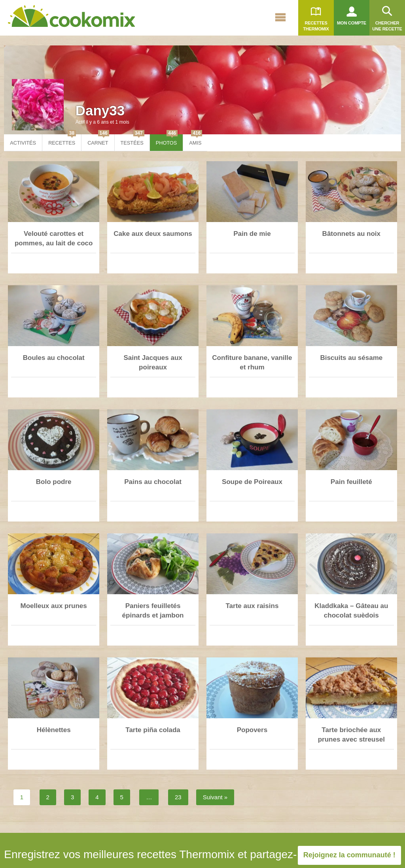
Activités (23, 143)
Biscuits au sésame (351, 358)
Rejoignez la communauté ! (349, 855)
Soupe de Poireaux (252, 482)
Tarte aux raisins (252, 606)
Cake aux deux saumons (153, 234)
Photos (167, 140)
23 (178, 797)
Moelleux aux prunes (54, 606)
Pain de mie (252, 234)
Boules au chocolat (54, 358)
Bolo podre (54, 482)
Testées (132, 140)
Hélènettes (54, 730)
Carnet (98, 140)
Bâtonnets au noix (351, 234)
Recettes (62, 140)
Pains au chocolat (153, 482)
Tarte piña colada (153, 730)
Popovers (252, 730)
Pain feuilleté (351, 482)
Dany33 (100, 110)
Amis (196, 140)
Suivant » (215, 797)
